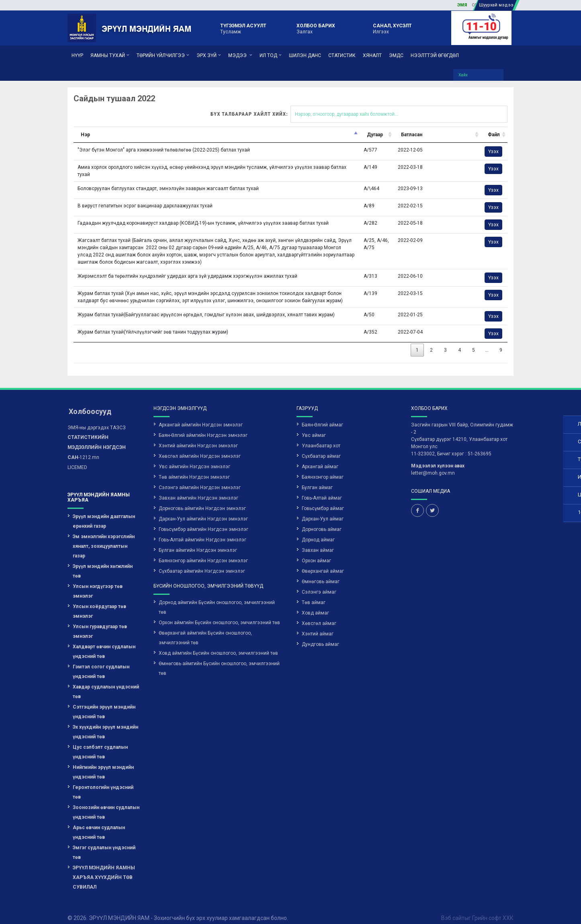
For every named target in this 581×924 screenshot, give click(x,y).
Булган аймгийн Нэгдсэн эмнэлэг (198, 541)
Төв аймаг (314, 594)
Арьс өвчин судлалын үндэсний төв (99, 824)
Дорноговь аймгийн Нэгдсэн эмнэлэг (202, 500)
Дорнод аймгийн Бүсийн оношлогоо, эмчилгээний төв (217, 598)
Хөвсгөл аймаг (319, 615)
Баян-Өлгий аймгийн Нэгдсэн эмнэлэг (203, 426)
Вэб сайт (453, 909)
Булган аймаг (317, 479)
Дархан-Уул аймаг (323, 510)
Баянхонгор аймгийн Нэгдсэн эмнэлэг (203, 552)
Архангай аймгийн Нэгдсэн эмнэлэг (201, 416)
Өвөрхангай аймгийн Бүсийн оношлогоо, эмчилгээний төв (205, 629)
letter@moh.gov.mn (433, 464)
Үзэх (428, 143)
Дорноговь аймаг (322, 520)
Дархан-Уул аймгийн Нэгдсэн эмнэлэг (203, 510)
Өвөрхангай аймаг (323, 562)
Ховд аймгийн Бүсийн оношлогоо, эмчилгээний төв (218, 644)
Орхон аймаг (316, 552)
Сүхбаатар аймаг (321, 447)
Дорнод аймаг (318, 531)
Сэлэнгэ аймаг (319, 583)
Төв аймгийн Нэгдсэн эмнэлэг (194, 468)
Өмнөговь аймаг (321, 573)
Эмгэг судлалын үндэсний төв (104, 844)
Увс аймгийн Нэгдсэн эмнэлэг (194, 458)
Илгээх (392, 28)
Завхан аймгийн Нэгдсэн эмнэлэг (198, 489)
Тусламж (243, 28)
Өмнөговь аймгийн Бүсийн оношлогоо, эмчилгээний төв (219, 660)
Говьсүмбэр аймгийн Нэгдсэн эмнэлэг (204, 520)
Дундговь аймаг (320, 635)
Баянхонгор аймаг (323, 468)
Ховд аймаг (315, 604)
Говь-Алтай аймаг (322, 489)
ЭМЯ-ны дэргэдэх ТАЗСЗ (97, 419)
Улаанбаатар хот (321, 437)
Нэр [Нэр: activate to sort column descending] (24, 126)
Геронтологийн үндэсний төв (103, 783)
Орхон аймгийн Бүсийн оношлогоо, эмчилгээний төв (219, 614)
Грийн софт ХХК (493, 909)
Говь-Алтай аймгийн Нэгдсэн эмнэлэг (203, 531)
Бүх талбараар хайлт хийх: (294, 105)
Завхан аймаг (318, 541)
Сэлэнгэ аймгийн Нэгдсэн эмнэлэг (200, 479)
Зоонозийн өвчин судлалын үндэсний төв (106, 803)
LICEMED (77, 459)
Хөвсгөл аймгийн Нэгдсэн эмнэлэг (200, 447)
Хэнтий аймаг (318, 625)
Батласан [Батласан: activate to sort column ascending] (347, 126)
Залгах (316, 28)
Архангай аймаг (320, 458)
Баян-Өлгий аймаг (322, 416)
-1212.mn (97, 438)
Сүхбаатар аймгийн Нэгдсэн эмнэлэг (202, 562)
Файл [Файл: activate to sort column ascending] (428, 126)
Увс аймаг (314, 426)
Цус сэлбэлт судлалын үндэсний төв (100, 743)
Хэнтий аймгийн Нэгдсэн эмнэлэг (198, 437)
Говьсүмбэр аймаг (323, 500)
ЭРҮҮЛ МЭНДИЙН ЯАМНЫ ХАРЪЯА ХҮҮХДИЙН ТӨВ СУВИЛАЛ (104, 869)
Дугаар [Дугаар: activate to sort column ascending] (310, 126)
